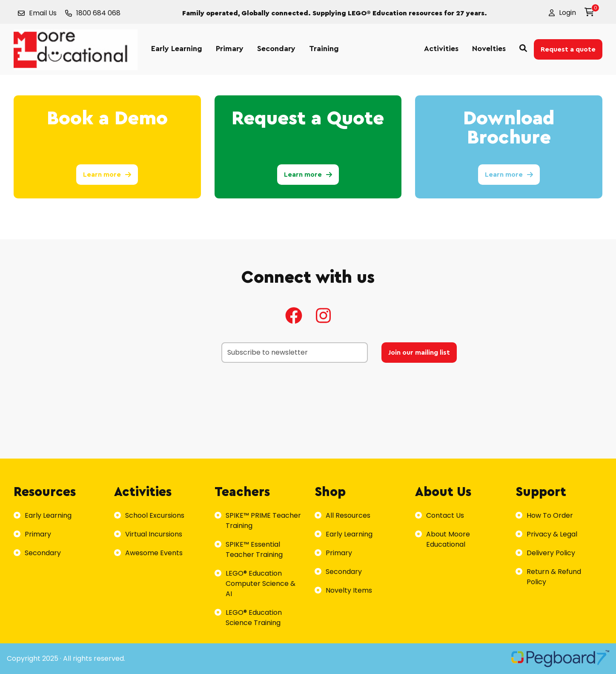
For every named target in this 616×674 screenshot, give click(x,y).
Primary (230, 49)
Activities (441, 49)
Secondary (276, 49)
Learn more (107, 175)
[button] (562, 13)
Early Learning (177, 49)
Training (324, 49)
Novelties (489, 49)
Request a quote (568, 49)
